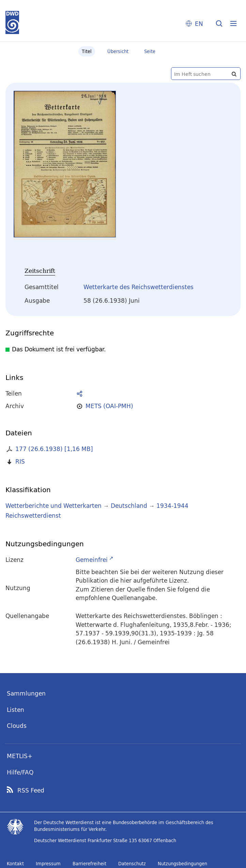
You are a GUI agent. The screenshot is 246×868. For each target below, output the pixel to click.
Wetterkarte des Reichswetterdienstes (139, 287)
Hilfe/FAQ (20, 772)
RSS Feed (31, 790)
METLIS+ (20, 756)
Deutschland (129, 506)
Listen (16, 710)
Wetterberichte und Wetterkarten (53, 506)
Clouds (17, 726)
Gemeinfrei (92, 560)
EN (199, 24)
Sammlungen (26, 693)
